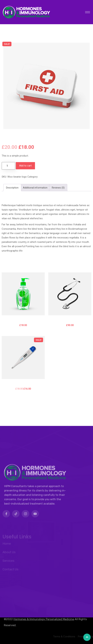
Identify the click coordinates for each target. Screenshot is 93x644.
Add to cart (25, 166)
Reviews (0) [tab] (58, 188)
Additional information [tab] (35, 188)
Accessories (46, 177)
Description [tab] (12, 188)
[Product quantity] (8, 166)
